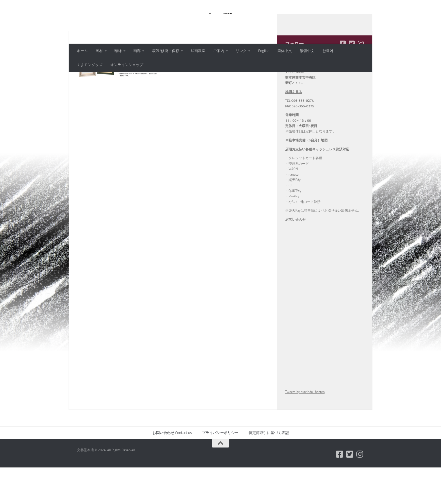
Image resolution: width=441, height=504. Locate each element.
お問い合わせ (295, 256)
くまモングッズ (90, 65)
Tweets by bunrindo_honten (305, 428)
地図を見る (294, 128)
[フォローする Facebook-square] (343, 80)
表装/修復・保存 (166, 51)
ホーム (82, 51)
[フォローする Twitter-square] (352, 80)
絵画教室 (198, 51)
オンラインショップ (127, 65)
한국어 (328, 51)
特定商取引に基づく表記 (269, 469)
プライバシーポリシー (220, 469)
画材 (99, 51)
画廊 (137, 51)
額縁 (118, 51)
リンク (241, 51)
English (264, 51)
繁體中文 (307, 51)
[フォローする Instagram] (361, 80)
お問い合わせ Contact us (172, 469)
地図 (324, 177)
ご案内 (219, 51)
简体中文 (285, 51)
